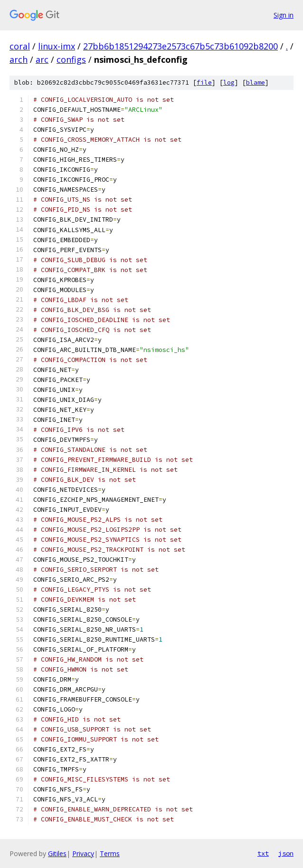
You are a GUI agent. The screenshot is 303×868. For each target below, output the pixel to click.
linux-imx (57, 46)
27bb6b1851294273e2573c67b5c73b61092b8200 (180, 46)
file (204, 83)
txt (263, 853)
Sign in (284, 15)
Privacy (83, 853)
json (286, 853)
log (229, 83)
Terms (110, 853)
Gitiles (57, 853)
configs (71, 59)
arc (42, 59)
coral (20, 46)
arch (19, 59)
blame (256, 83)
